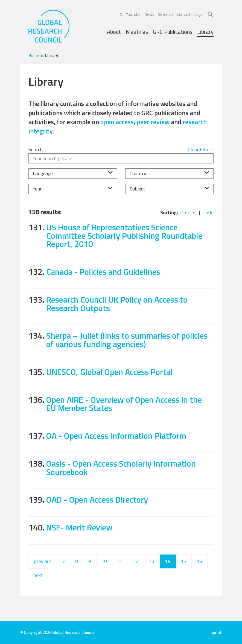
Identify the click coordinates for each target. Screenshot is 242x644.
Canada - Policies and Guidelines (103, 272)
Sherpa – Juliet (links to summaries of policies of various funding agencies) (127, 340)
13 (152, 561)
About (114, 32)
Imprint (215, 632)
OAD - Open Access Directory (97, 500)
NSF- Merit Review (79, 527)
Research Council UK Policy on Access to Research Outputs (117, 304)
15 (183, 561)
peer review (153, 122)
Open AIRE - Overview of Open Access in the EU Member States (124, 404)
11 (120, 561)
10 (104, 561)
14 (168, 561)
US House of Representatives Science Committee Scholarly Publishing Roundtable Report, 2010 (124, 235)
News (149, 14)
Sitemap (165, 14)
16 (199, 561)
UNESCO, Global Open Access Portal (109, 372)
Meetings (137, 32)
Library (205, 32)
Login (199, 14)
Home (34, 56)
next (38, 575)
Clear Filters (201, 149)
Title (209, 212)
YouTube (133, 14)
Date (185, 212)
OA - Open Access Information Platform (116, 436)
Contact (184, 14)
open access (117, 122)
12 (136, 561)
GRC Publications (173, 32)
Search (36, 149)
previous (43, 561)
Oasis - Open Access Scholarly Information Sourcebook (121, 468)
